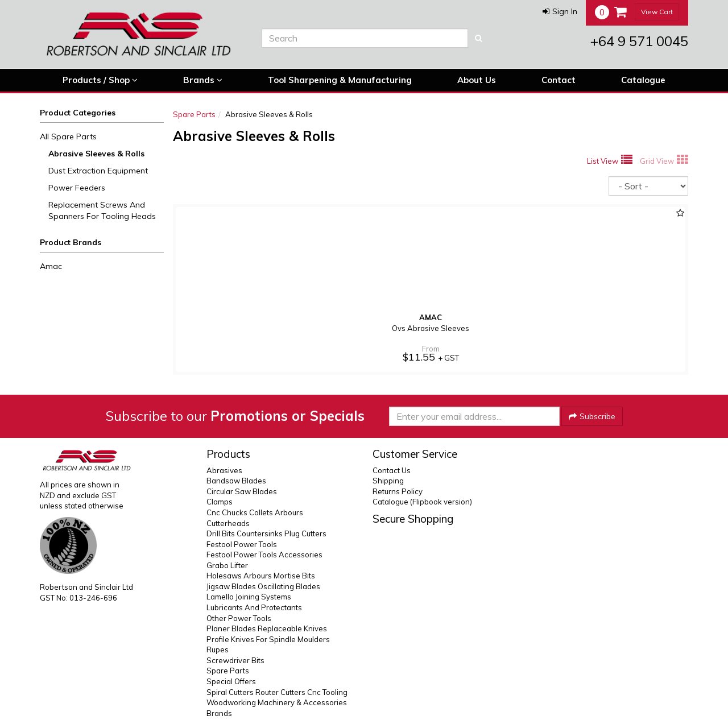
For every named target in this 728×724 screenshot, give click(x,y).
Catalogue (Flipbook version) (422, 502)
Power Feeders (77, 188)
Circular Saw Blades (242, 491)
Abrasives (224, 470)
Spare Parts (194, 114)
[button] (560, 11)
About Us (477, 80)
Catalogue (643, 80)
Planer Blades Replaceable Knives (267, 628)
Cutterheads (228, 523)
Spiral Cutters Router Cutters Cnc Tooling (277, 692)
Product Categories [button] (78, 113)
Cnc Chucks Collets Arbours (255, 512)
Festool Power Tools (242, 544)
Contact (559, 80)
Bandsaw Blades (236, 481)
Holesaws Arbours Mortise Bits (261, 576)
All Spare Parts (68, 136)
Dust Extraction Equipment (98, 171)
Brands (203, 80)
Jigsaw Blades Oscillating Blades (263, 586)
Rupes (218, 649)
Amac (51, 266)
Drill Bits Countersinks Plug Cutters (266, 533)
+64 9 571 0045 (639, 41)
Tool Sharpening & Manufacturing (340, 80)
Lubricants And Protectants (254, 607)
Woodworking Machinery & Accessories (277, 702)
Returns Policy (398, 491)
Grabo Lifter (227, 565)
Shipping (388, 481)
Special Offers (231, 681)
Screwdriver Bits (235, 660)
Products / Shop (100, 80)
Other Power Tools (239, 618)
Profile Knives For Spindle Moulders (268, 639)
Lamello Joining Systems (249, 597)
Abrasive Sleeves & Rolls (96, 154)
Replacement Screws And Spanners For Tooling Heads (102, 210)
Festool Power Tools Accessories (264, 555)
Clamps (220, 502)
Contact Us (392, 470)
